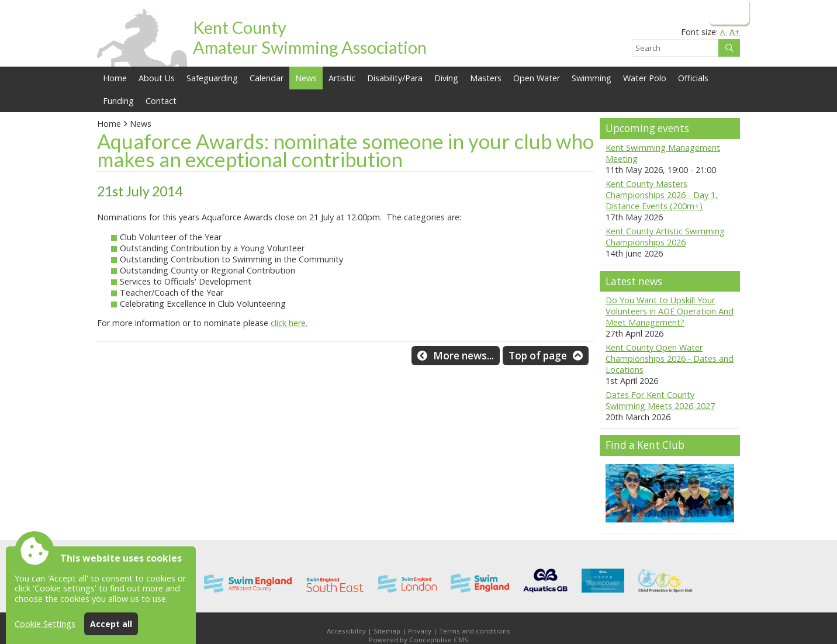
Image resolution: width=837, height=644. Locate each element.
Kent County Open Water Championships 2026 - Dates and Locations (670, 359)
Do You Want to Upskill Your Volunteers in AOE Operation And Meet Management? (670, 311)
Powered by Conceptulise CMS (418, 640)
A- (724, 32)
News (141, 124)
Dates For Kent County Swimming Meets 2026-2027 (660, 400)
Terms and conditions (475, 631)
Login (728, 12)
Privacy (420, 631)
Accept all (111, 624)
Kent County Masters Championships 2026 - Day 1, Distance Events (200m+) (662, 195)
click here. (289, 323)
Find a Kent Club (645, 445)
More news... (464, 356)
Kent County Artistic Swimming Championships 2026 (665, 237)
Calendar (267, 78)
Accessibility (346, 631)
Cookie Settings (45, 624)
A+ (735, 32)
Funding (118, 101)
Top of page (538, 356)
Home (115, 78)
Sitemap (387, 631)
